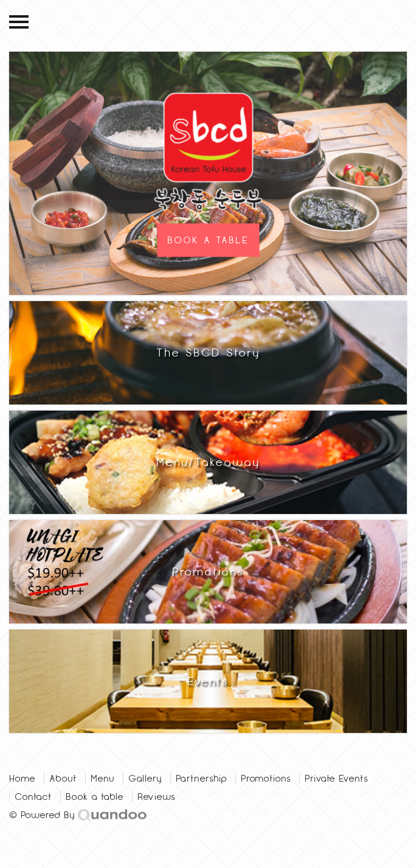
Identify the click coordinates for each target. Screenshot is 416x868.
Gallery (145, 778)
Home (22, 778)
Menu (102, 778)
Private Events (336, 778)
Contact (33, 797)
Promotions (266, 778)
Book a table (95, 797)
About (63, 778)
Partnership (201, 778)
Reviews (156, 797)
